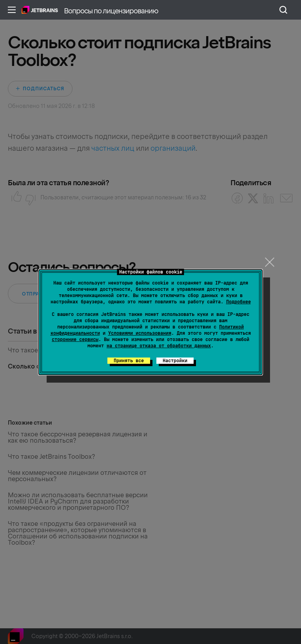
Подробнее (238, 302)
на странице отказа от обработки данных (159, 346)
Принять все (129, 361)
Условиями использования (140, 333)
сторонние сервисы (75, 339)
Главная (40, 10)
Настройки (175, 361)
